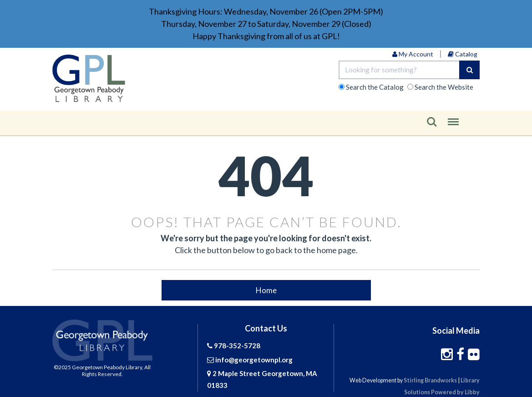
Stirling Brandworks (430, 380)
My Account (413, 54)
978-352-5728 (237, 346)
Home (266, 290)
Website (444, 87)
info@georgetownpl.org (254, 360)
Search (432, 122)
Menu (453, 119)
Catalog (463, 54)
